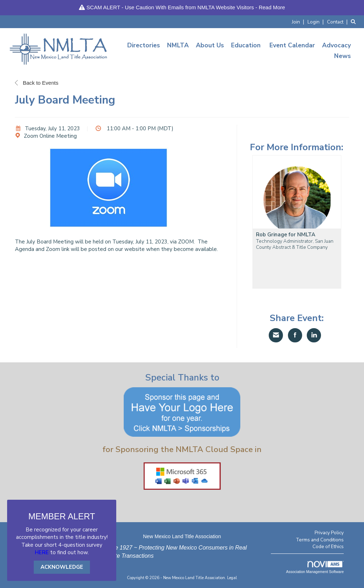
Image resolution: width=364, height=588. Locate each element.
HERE (42, 552)
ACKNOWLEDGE (62, 567)
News (342, 56)
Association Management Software (315, 567)
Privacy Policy (329, 533)
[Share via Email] (276, 335)
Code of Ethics (328, 547)
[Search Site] (355, 22)
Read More (272, 7)
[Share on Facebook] (295, 335)
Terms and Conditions (320, 540)
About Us (210, 45)
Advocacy (336, 45)
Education (246, 45)
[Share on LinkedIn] (314, 335)
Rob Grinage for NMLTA (286, 235)
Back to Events (37, 83)
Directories (144, 45)
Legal (232, 578)
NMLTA (178, 45)
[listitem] (299, 22)
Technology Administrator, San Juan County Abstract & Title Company (295, 244)
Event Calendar (292, 45)
